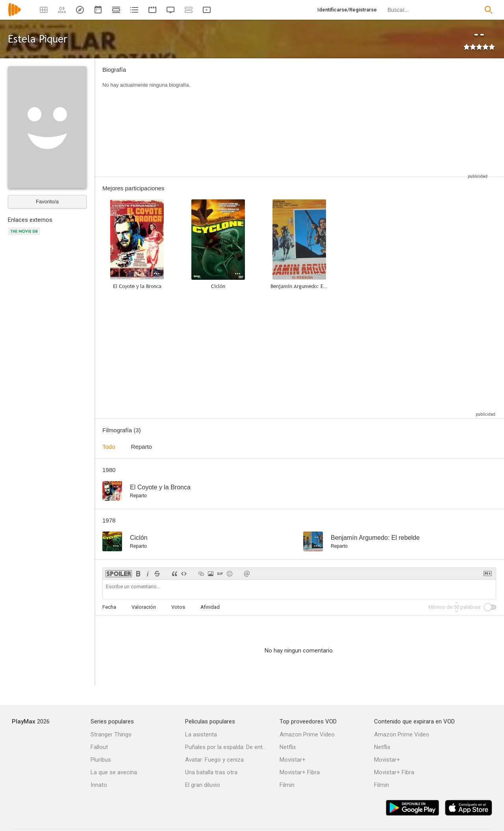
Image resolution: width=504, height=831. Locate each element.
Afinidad (210, 607)
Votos (178, 607)
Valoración (144, 607)
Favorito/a (47, 202)
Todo (109, 447)
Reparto (142, 447)
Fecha (109, 607)
